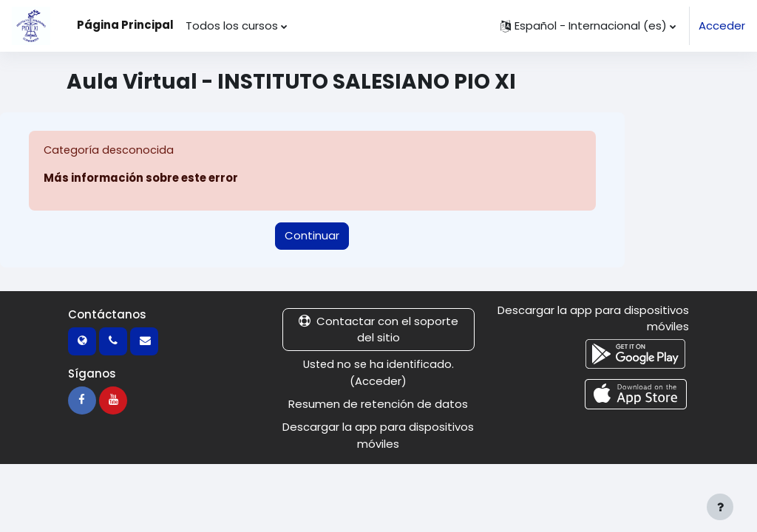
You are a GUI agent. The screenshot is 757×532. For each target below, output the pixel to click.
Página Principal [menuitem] (125, 25)
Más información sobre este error (141, 178)
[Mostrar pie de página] (720, 507)
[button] (588, 26)
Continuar (312, 235)
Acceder (722, 25)
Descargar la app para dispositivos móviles (378, 435)
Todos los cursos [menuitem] (232, 25)
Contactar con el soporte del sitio (378, 329)
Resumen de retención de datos (378, 404)
